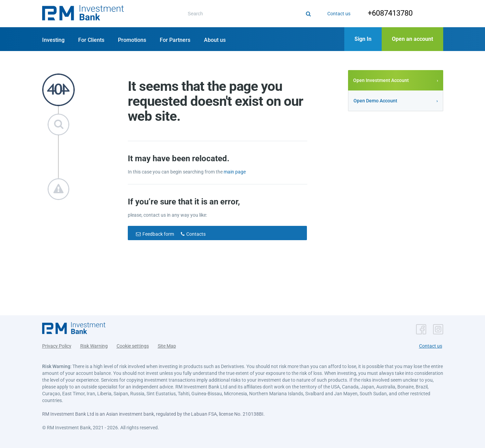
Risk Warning (94, 346)
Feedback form (158, 234)
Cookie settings (133, 346)
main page (235, 172)
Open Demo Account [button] (375, 101)
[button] (83, 14)
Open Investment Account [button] (381, 80)
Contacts (196, 234)
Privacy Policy (57, 346)
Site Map (167, 346)
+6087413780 (390, 13)
